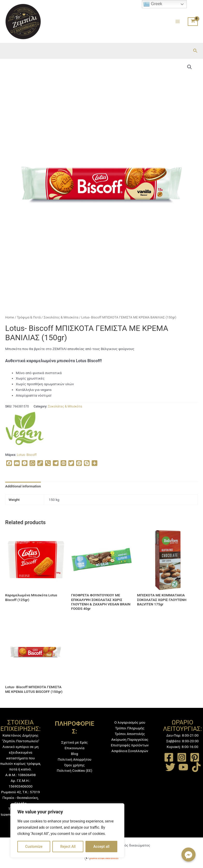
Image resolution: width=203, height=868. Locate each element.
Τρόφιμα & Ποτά (29, 317)
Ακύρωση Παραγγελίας (130, 739)
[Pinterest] (195, 757)
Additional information (23, 486)
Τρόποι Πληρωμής (130, 728)
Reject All (68, 847)
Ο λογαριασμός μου (130, 722)
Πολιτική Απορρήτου (75, 759)
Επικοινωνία (74, 748)
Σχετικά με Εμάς (75, 742)
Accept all (102, 847)
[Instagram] (182, 757)
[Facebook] (169, 757)
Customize (34, 847)
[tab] (23, 486)
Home (10, 317)
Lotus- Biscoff (27, 455)
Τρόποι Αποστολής (130, 734)
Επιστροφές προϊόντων (130, 745)
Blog (74, 754)
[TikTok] (196, 767)
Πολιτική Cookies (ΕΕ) (74, 770)
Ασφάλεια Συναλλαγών (130, 751)
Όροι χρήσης (74, 765)
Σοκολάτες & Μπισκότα (61, 317)
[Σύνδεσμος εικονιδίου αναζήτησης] (195, 51)
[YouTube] (183, 767)
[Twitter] (170, 767)
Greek (153, 4)
